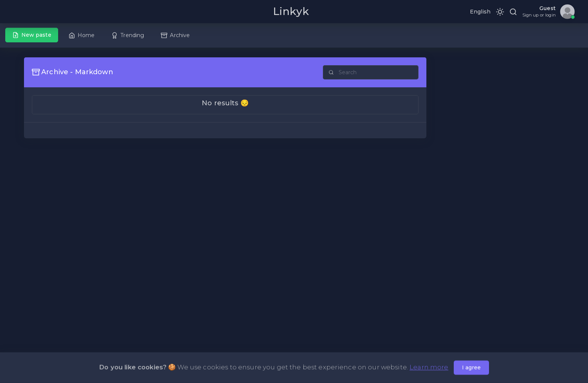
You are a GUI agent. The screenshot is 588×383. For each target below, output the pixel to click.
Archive (175, 35)
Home (82, 35)
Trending (128, 35)
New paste (32, 35)
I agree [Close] (471, 368)
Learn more (429, 368)
